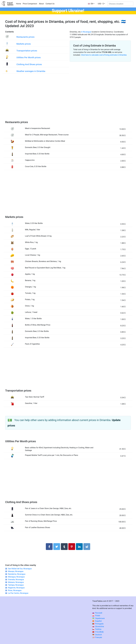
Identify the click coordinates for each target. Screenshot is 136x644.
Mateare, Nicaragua (16, 582)
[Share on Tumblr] (64, 547)
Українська (98, 618)
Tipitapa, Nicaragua (16, 585)
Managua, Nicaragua (16, 577)
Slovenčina (98, 626)
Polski (96, 616)
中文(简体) (98, 632)
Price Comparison (30, 4)
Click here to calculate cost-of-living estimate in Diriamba (104, 55)
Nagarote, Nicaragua (16, 588)
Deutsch (97, 635)
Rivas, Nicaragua (15, 590)
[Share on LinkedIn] (79, 547)
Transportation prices (27, 51)
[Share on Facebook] (49, 547)
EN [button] (90, 4)
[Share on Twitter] (57, 547)
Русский (97, 613)
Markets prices (24, 44)
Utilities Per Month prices (29, 57)
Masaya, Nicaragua (16, 571)
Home (18, 4)
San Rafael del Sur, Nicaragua (20, 569)
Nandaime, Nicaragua (17, 574)
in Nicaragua (86, 32)
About (41, 4)
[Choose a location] (120, 4)
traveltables (10, 4)
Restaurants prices (25, 37)
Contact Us (50, 4)
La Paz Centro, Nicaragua (18, 593)
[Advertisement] (68, 99)
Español (97, 621)
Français (97, 637)
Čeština (97, 629)
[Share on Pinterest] (72, 547)
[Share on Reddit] (87, 547)
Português (98, 624)
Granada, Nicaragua (16, 580)
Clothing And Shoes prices (29, 64)
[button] (101, 4)
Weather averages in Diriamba (31, 71)
